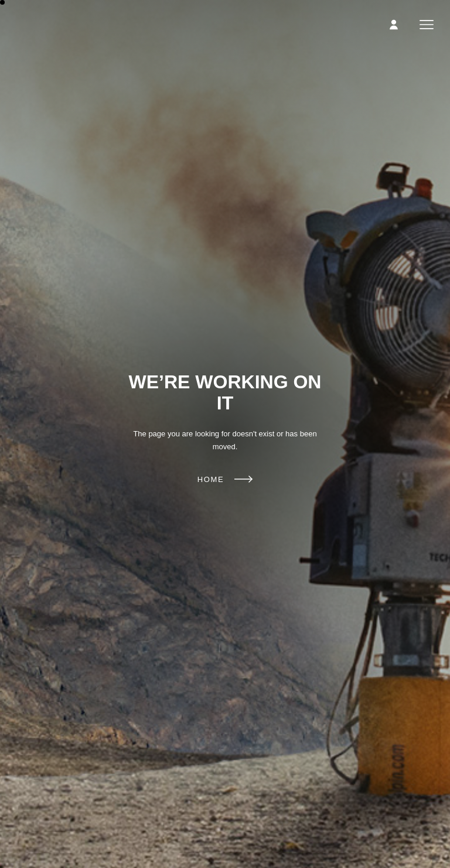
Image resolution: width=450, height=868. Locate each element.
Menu (427, 25)
